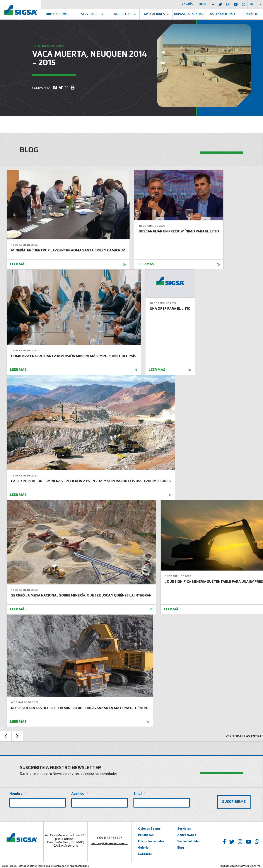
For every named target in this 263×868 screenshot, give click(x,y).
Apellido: (80, 794)
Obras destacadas (151, 840)
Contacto (250, 14)
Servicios (89, 14)
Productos (121, 14)
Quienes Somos (57, 14)
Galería (187, 4)
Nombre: (18, 794)
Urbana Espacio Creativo (245, 865)
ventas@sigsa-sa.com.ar (110, 842)
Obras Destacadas (189, 14)
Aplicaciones (154, 14)
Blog (203, 4)
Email (139, 794)
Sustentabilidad (222, 14)
